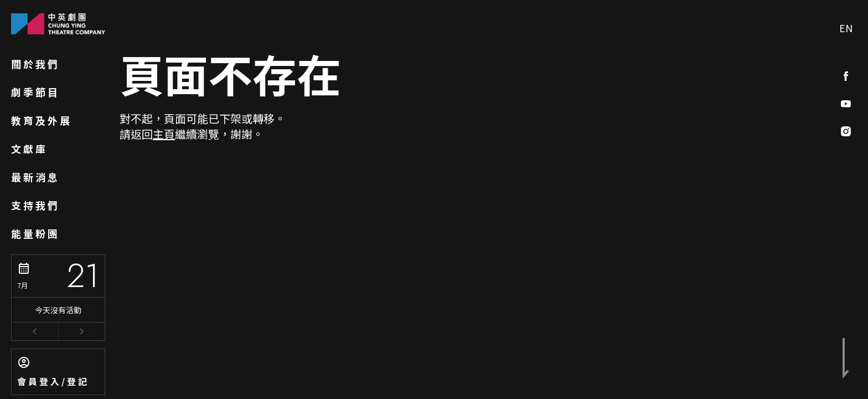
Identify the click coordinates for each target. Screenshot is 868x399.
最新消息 (35, 177)
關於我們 (35, 64)
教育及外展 (42, 120)
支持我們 (35, 205)
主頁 (164, 134)
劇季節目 (35, 92)
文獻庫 (29, 149)
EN (846, 28)
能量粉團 (35, 233)
